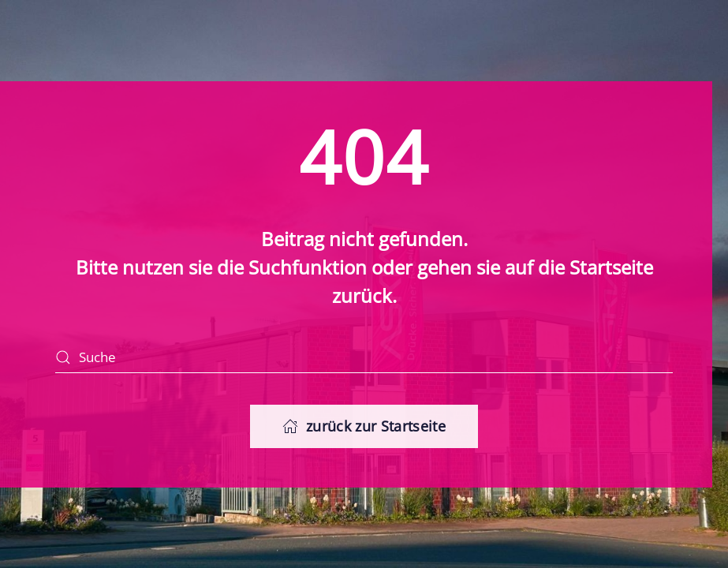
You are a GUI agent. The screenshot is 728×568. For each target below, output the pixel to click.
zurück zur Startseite (364, 426)
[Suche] (364, 357)
